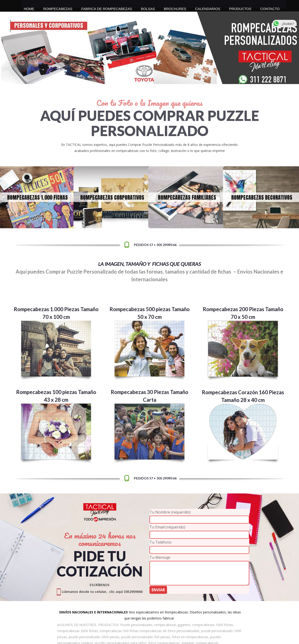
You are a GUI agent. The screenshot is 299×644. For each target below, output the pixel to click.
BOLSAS (148, 7)
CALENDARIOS (208, 7)
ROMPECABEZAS (58, 7)
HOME (29, 7)
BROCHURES (175, 7)
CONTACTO (270, 7)
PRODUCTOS (240, 7)
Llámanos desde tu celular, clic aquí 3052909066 (100, 592)
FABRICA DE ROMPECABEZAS (107, 7)
